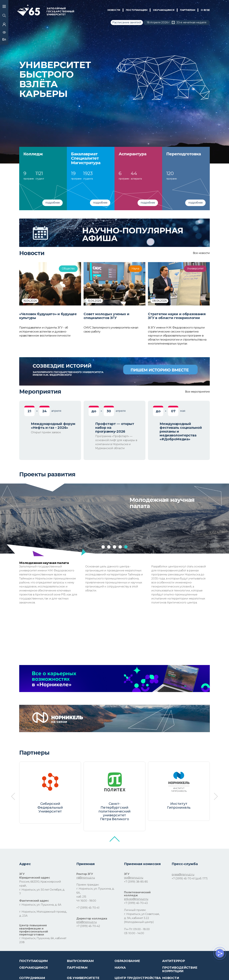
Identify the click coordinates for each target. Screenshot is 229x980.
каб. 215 (81, 897)
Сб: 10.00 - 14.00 (134, 933)
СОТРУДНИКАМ (32, 978)
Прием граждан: (88, 885)
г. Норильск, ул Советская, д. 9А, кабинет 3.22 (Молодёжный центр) (142, 918)
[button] (103, 547)
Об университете (83, 978)
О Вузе (205, 10)
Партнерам (77, 968)
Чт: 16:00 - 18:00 (86, 901)
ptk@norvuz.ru (87, 922)
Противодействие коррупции (180, 969)
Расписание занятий (127, 22)
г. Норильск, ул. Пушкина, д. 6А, (95, 891)
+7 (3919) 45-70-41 (88, 908)
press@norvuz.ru (183, 874)
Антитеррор (174, 961)
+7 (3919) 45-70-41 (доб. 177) (190, 878)
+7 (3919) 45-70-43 (136, 903)
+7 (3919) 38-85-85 (136, 882)
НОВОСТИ (114, 10)
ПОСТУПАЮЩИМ (137, 10)
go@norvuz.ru (134, 878)
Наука (120, 968)
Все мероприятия (197, 392)
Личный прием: (135, 910)
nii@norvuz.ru (86, 878)
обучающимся (164, 10)
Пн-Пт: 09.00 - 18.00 (137, 929)
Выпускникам (80, 961)
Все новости (201, 253)
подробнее (52, 203)
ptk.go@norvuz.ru (136, 899)
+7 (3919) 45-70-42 (88, 926)
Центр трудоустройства (138, 978)
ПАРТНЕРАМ (188, 10)
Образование (127, 961)
